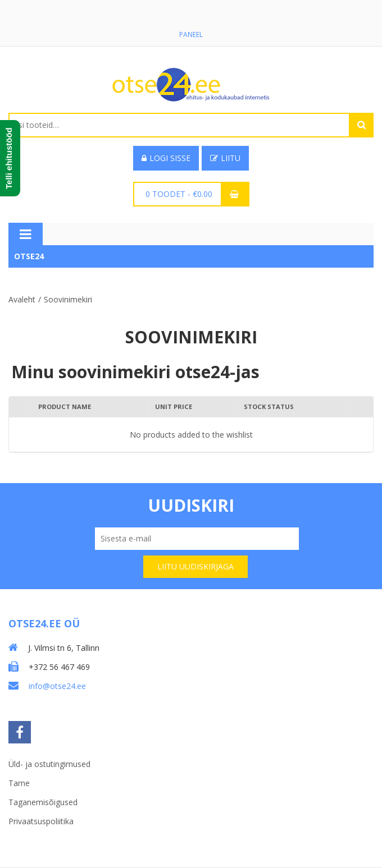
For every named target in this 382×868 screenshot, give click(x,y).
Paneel (191, 35)
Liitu (225, 158)
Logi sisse (166, 158)
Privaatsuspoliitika (41, 821)
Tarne (19, 783)
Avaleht (22, 299)
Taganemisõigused (43, 802)
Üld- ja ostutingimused (49, 764)
